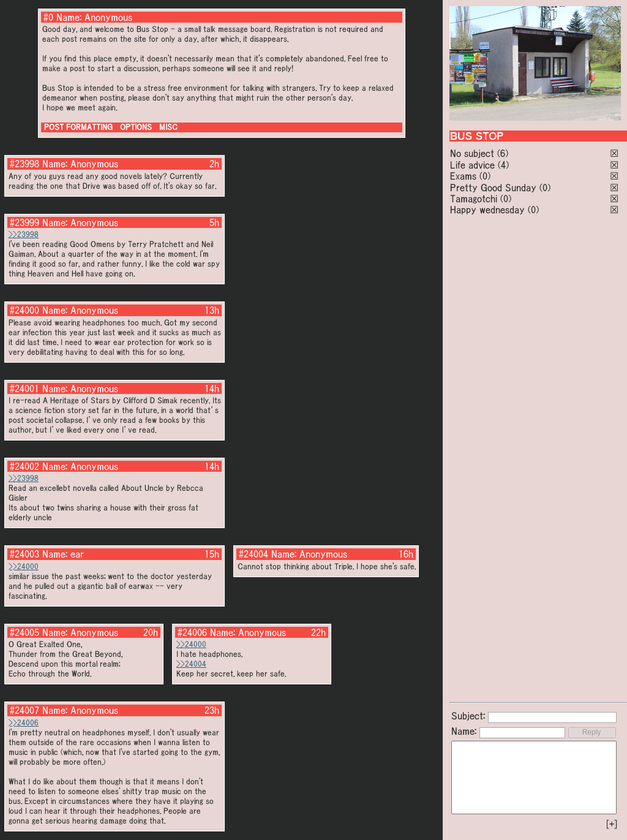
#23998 (24, 164)
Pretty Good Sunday (493, 187)
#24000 (24, 310)
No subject (474, 153)
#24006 (192, 632)
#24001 (24, 388)
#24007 (24, 710)
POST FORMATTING (78, 127)
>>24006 (24, 723)
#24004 (253, 554)
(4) (503, 165)
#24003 (24, 554)
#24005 (24, 632)
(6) (503, 153)
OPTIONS (136, 127)
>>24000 (24, 566)
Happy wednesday (487, 210)
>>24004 (191, 664)
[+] (612, 824)
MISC (168, 127)
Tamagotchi (474, 199)
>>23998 (24, 234)
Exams (463, 176)
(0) (485, 176)
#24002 (24, 466)
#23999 (24, 222)
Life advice (472, 165)
